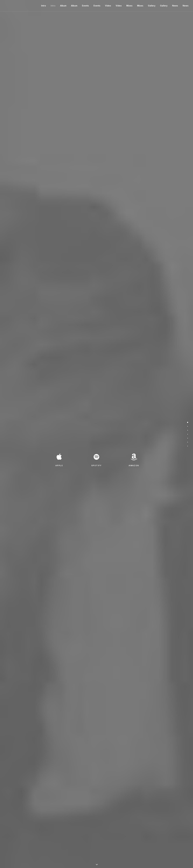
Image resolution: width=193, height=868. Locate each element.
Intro (44, 6)
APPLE (59, 466)
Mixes (129, 6)
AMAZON (134, 466)
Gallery (152, 6)
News (175, 6)
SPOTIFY (96, 466)
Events (85, 6)
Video (108, 6)
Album (63, 6)
